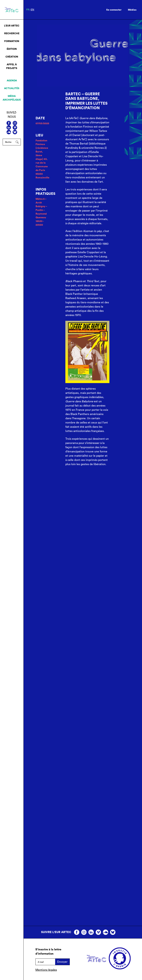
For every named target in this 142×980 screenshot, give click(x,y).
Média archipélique (12, 98)
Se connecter (114, 10)
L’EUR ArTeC (12, 26)
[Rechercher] (8, 142)
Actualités (12, 88)
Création (12, 57)
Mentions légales (46, 970)
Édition (12, 49)
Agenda (12, 81)
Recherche (12, 34)
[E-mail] (45, 962)
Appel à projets (12, 66)
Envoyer (62, 962)
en (33, 10)
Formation (12, 41)
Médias (132, 10)
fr (28, 10)
